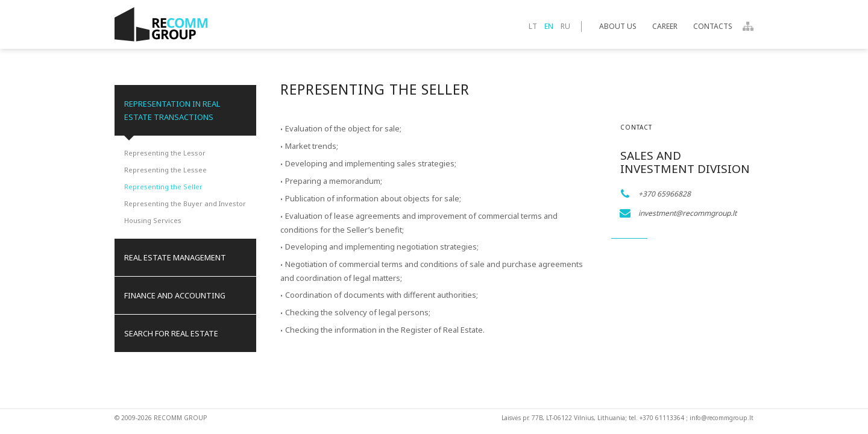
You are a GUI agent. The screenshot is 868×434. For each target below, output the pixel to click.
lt (533, 26)
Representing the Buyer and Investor (185, 203)
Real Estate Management (175, 257)
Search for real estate (171, 333)
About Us (618, 26)
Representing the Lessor (165, 153)
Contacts (713, 26)
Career (665, 26)
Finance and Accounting (175, 295)
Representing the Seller (163, 187)
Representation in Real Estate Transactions (172, 110)
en (549, 26)
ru (565, 26)
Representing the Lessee (165, 170)
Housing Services (153, 220)
